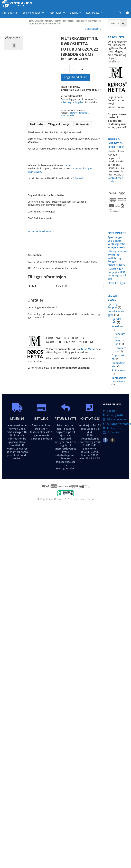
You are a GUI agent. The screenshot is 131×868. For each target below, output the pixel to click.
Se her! (68, 165)
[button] (14, 45)
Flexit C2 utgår (116, 283)
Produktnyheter (118, 365)
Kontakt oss (96, 13)
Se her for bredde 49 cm (41, 231)
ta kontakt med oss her (116, 178)
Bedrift (77, 13)
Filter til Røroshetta (63, 21)
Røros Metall (88, 349)
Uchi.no (89, 499)
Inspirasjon (58, 13)
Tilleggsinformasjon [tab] (60, 124)
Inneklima (117, 326)
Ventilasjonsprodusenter (119, 379)
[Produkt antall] (74, 69)
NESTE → (99, 29)
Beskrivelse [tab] (37, 124)
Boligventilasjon (35, 13)
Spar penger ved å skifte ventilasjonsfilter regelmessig (117, 242)
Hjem (30, 21)
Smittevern (118, 370)
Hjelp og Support (113, 306)
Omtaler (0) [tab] (83, 124)
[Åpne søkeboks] (120, 13)
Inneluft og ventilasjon (120, 339)
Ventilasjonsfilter (43, 21)
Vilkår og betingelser (73, 102)
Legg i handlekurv (76, 77)
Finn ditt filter (10, 13)
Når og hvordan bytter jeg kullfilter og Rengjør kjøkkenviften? (117, 258)
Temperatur (121, 350)
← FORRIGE (88, 29)
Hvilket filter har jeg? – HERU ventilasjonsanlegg (117, 274)
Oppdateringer (118, 357)
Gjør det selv (116, 321)
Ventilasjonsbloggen (117, 313)
